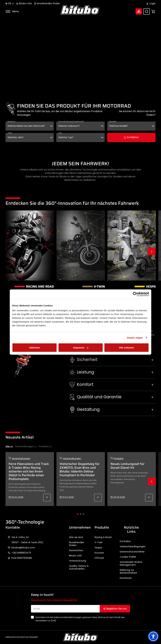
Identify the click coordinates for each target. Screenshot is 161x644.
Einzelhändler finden (47, 3)
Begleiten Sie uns (115, 609)
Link (53, 621)
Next (152, 251)
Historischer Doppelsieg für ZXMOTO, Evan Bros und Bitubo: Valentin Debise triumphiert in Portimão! (80, 469)
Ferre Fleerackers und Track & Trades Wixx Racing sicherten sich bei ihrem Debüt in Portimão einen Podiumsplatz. (29, 471)
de (10, 3)
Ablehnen (34, 348)
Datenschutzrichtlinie (132, 552)
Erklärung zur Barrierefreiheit (128, 571)
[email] (65, 609)
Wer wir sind (76, 537)
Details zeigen (135, 338)
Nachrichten (76, 550)
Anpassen (81, 348)
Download (126, 578)
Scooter (99, 553)
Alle (9, 447)
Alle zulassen (126, 348)
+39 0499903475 (21, 553)
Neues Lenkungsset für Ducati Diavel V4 (128, 466)
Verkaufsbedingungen (133, 546)
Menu (12, 11)
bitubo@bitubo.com (23, 548)
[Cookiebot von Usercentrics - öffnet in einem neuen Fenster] (135, 294)
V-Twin (99, 542)
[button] (112, 360)
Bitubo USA (24, 3)
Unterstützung (78, 561)
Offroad (99, 558)
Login (151, 3)
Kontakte (125, 541)
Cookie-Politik (128, 557)
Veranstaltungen (26, 447)
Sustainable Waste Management (131, 563)
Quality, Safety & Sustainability (79, 567)
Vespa (98, 548)
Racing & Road (103, 537)
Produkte (45, 447)
